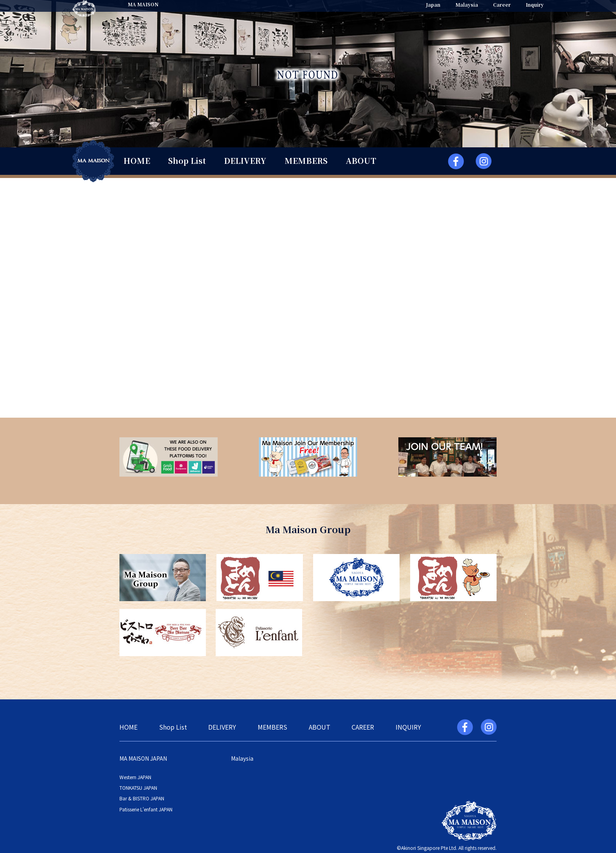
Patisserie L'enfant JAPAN (146, 809)
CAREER (363, 727)
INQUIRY (408, 727)
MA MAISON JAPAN (143, 758)
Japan (433, 5)
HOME (137, 161)
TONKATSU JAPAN (138, 788)
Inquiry (535, 5)
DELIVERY (245, 161)
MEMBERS (306, 161)
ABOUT (361, 161)
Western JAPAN (135, 777)
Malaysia (467, 5)
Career (502, 5)
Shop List (187, 161)
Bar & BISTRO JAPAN (142, 798)
